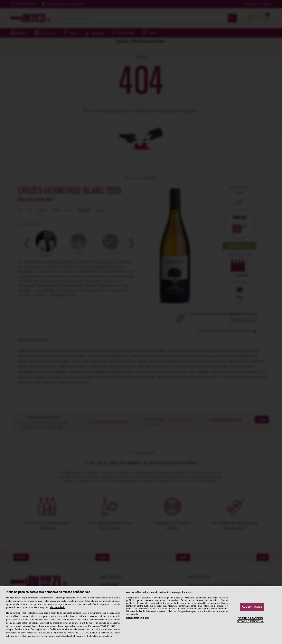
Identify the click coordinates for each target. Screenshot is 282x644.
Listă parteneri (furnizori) (138, 618)
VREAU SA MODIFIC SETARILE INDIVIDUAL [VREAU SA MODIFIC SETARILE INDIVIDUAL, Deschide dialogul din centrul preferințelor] (251, 620)
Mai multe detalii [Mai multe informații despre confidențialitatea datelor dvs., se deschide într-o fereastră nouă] (57, 607)
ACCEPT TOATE (252, 607)
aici (85, 626)
